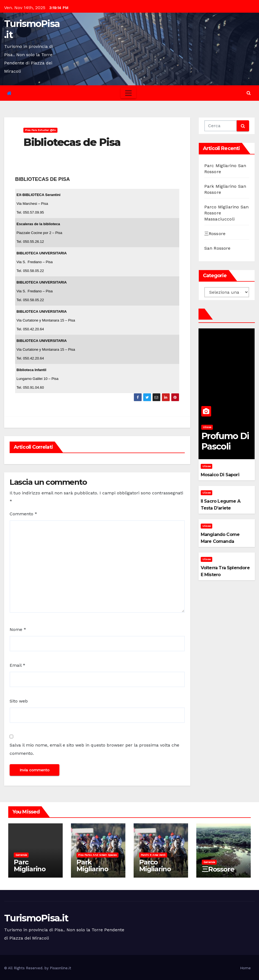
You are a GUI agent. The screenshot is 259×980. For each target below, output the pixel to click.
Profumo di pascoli (225, 441)
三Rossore (215, 234)
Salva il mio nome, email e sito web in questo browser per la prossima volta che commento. (94, 749)
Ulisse (207, 427)
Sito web (19, 701)
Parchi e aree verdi (153, 855)
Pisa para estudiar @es (40, 130)
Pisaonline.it (60, 968)
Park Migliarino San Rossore (96, 869)
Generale (21, 855)
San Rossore (217, 248)
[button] (249, 93)
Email (17, 665)
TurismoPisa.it (32, 29)
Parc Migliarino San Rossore (34, 869)
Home (245, 968)
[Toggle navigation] (128, 93)
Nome (18, 629)
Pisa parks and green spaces (97, 855)
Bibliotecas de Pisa (72, 142)
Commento (23, 514)
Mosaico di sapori (220, 475)
